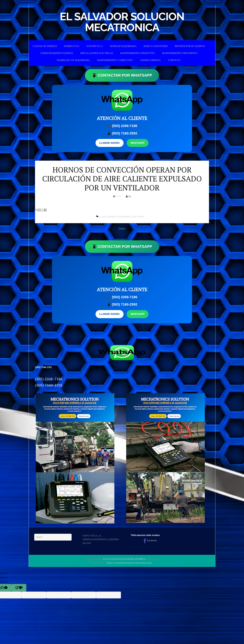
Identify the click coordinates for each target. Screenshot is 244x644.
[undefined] (19, 588)
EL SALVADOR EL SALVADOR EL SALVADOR (122, 217)
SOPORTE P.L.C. (95, 46)
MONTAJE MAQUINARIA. (123, 46)
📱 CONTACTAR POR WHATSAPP (122, 75)
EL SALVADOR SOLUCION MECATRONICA (122, 22)
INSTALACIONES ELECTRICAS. (97, 53)
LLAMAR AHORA (110, 143)
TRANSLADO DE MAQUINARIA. (74, 60)
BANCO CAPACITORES (156, 46)
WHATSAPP (138, 143)
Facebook (149, 540)
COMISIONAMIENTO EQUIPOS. (57, 53)
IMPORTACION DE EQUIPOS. (190, 46)
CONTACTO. (175, 60)
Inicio (122, 228)
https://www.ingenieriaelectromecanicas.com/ (129, 563)
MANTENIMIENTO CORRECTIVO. (115, 60)
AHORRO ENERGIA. (151, 60)
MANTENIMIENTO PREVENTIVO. (180, 53)
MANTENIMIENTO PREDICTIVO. (138, 53)
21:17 (118, 196)
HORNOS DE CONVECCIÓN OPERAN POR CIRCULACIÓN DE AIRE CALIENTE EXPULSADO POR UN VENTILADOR (122, 179)
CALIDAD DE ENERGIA (45, 46)
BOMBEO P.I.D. (72, 46)
